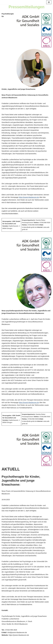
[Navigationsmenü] (49, 2)
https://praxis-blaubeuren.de (29, 197)
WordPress (35, 642)
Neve (16, 642)
